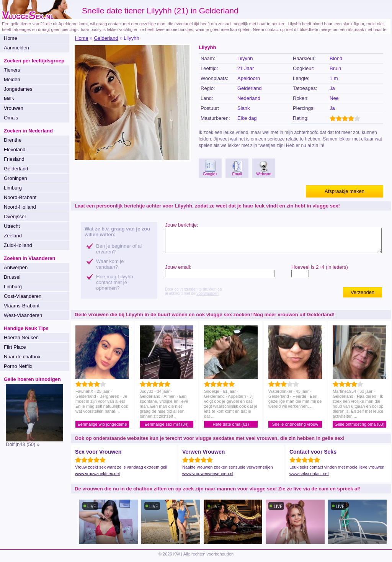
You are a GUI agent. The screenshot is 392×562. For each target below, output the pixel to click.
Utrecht (12, 226)
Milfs (9, 99)
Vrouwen (14, 108)
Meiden (12, 79)
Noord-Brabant (20, 197)
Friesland (14, 159)
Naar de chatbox (22, 357)
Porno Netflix (18, 366)
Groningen (16, 178)
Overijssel (15, 216)
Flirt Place (15, 347)
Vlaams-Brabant (22, 306)
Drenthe (13, 140)
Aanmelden (16, 48)
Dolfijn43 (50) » (23, 444)
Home (11, 38)
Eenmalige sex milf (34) (167, 424)
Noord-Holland (20, 207)
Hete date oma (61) (231, 424)
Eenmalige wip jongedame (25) (102, 425)
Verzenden (363, 292)
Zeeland (13, 236)
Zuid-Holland (18, 245)
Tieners (12, 70)
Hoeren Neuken (21, 337)
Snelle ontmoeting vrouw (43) (295, 425)
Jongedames (18, 89)
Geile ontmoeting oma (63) (359, 424)
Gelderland (16, 169)
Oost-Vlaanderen (23, 296)
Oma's (11, 118)
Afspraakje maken (345, 191)
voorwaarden (207, 293)
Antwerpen (16, 267)
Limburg (13, 188)
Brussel (12, 277)
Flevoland (15, 149)
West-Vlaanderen (23, 315)
